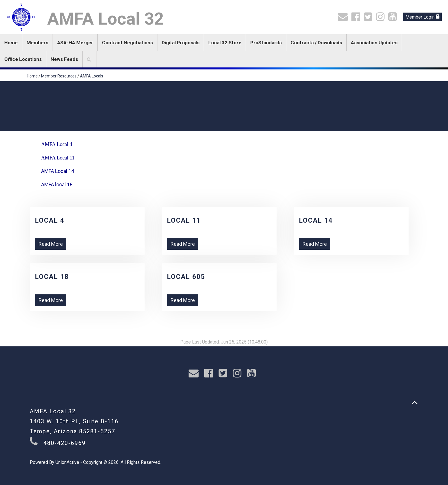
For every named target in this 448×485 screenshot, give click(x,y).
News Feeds (64, 59)
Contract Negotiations (127, 43)
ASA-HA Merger (75, 43)
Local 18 (52, 277)
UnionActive (67, 462)
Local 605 (186, 277)
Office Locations (23, 59)
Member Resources (59, 76)
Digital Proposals (181, 43)
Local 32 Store (225, 43)
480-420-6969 (65, 443)
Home (11, 43)
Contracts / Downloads (316, 43)
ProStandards (266, 43)
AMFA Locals (92, 76)
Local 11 (184, 220)
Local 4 (50, 220)
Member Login (422, 17)
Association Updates (374, 43)
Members (37, 43)
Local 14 (316, 220)
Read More (51, 244)
